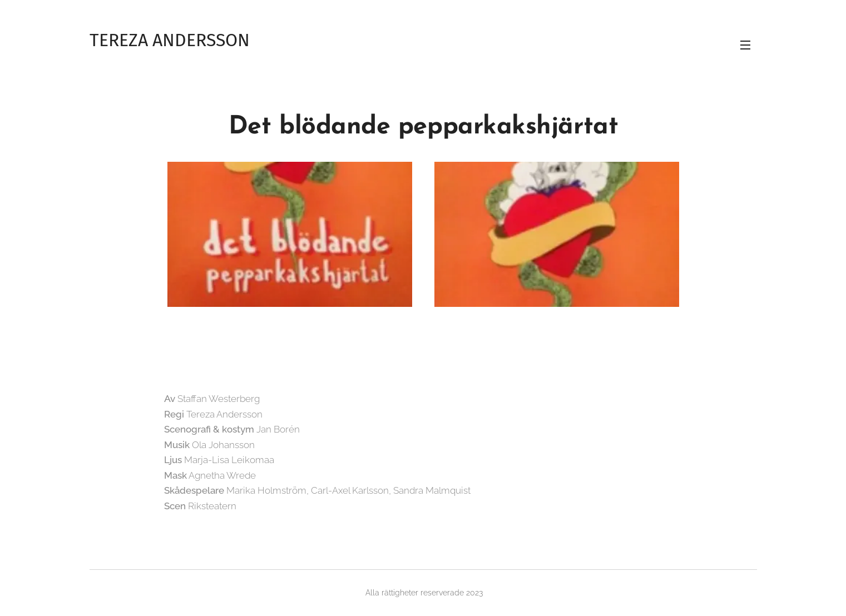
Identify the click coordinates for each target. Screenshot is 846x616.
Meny (745, 45)
